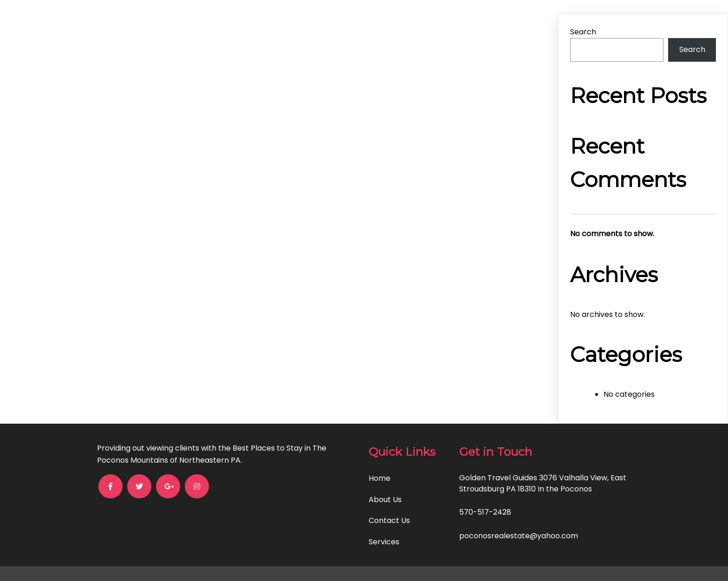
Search (583, 32)
